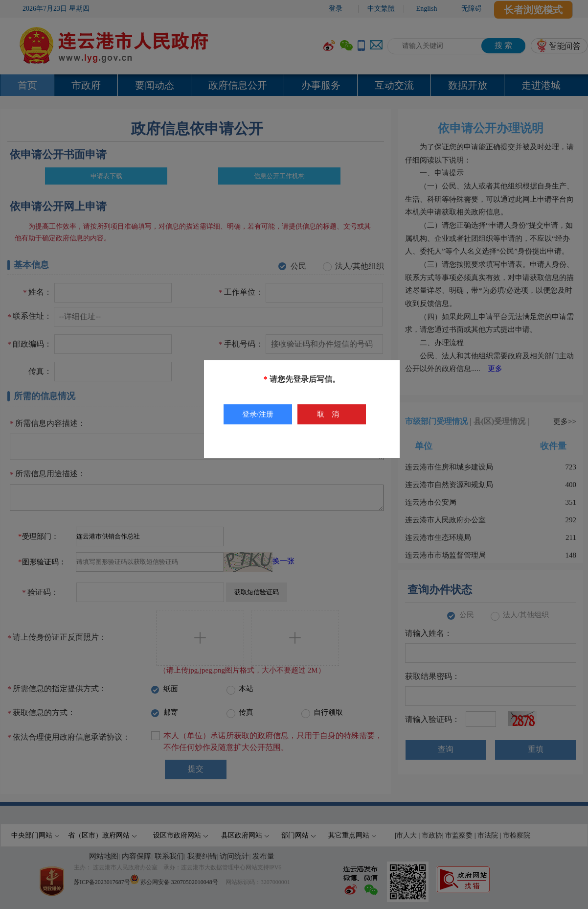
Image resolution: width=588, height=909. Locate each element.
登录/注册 (258, 414)
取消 (332, 414)
